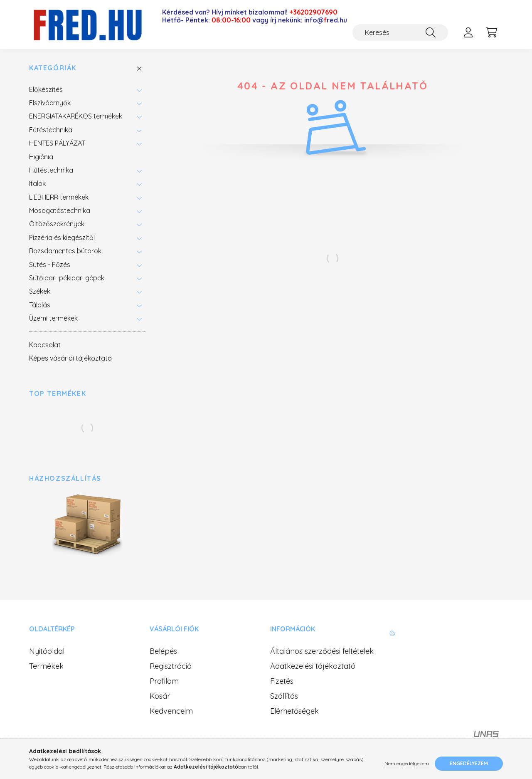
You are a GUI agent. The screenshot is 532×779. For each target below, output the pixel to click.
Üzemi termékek (53, 318)
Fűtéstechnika (51, 130)
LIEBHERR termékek (59, 197)
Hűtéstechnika (51, 170)
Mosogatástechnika (60, 210)
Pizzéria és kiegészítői (62, 237)
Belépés (163, 651)
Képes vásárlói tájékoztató (70, 358)
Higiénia (41, 157)
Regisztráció (171, 666)
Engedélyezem (469, 763)
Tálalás (40, 305)
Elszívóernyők (50, 103)
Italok (37, 183)
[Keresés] (400, 32)
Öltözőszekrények (57, 224)
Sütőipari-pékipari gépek (67, 278)
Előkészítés (46, 89)
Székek (40, 291)
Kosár (160, 696)
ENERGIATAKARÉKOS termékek (76, 116)
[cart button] (491, 32)
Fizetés (282, 681)
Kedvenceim (171, 711)
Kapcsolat (45, 345)
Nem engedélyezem (407, 763)
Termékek (46, 666)
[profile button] (468, 32)
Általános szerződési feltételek (322, 651)
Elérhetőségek (294, 711)
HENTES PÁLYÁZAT (57, 143)
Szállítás (284, 696)
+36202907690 (313, 12)
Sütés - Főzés (50, 265)
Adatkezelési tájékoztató (313, 666)
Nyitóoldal (47, 651)
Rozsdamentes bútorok (65, 251)
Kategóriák (53, 68)
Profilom (164, 681)
